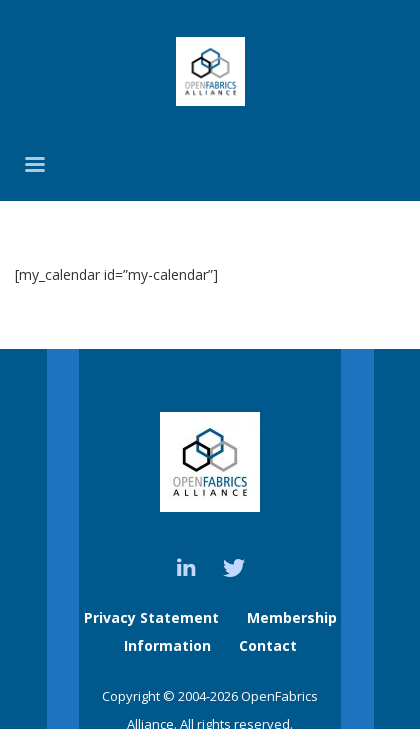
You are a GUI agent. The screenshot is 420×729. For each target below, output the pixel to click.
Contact (268, 645)
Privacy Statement (151, 617)
